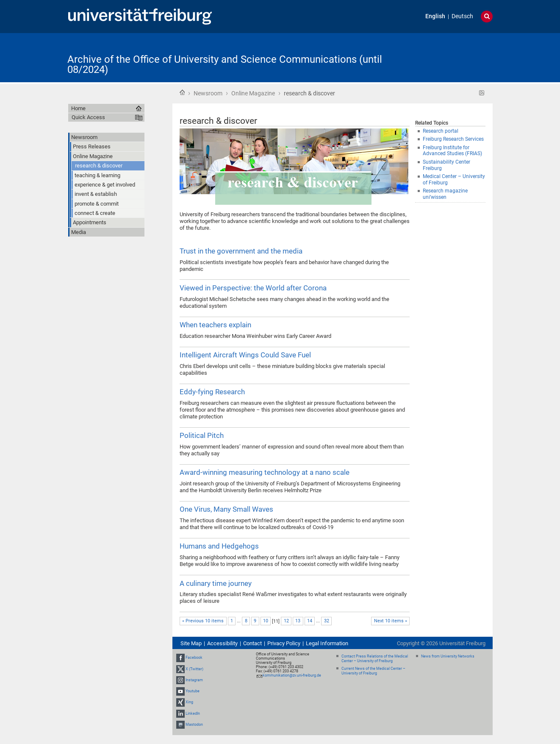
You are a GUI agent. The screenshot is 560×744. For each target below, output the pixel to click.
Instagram (194, 680)
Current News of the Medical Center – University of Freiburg (373, 671)
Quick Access (88, 117)
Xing (189, 702)
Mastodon (194, 724)
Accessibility (222, 643)
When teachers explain (215, 325)
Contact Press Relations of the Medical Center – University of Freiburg (375, 659)
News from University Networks (448, 656)
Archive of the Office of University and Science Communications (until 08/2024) (225, 64)
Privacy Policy (284, 643)
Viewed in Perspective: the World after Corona (253, 288)
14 (310, 621)
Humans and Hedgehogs (219, 546)
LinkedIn (193, 713)
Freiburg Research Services (453, 139)
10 (266, 621)
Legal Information (327, 643)
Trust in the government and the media (241, 251)
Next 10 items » (391, 621)
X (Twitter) (194, 669)
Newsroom (208, 93)
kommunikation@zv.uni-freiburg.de (292, 675)
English (435, 16)
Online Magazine (253, 93)
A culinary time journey (216, 583)
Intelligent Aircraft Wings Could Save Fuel (245, 355)
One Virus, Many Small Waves (226, 509)
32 (327, 621)
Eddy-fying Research (212, 392)
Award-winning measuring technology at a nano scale (265, 472)
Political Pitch (202, 435)
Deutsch (462, 16)
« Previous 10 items (203, 621)
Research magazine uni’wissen (445, 194)
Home (182, 92)
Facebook (194, 658)
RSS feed (482, 93)
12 (286, 621)
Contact (252, 643)
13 (298, 621)
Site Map (191, 643)
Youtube (193, 691)
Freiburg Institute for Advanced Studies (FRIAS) (452, 151)
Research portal (441, 131)
